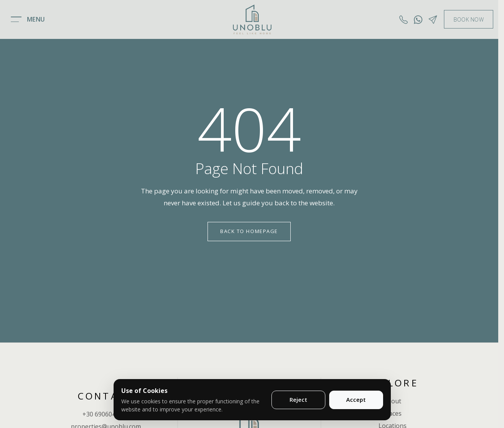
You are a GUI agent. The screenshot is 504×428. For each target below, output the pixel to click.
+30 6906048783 (106, 414)
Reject (298, 399)
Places (393, 413)
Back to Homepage (249, 231)
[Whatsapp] (418, 19)
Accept (356, 399)
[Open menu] (28, 19)
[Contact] (433, 19)
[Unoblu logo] (252, 19)
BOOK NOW (469, 19)
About (392, 401)
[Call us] (404, 19)
